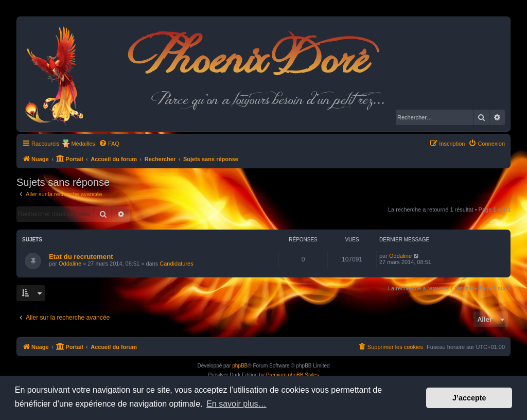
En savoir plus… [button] (236, 404)
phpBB (240, 366)
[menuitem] (109, 144)
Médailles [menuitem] (83, 144)
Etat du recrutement (81, 257)
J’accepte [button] (469, 398)
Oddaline (70, 264)
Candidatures (176, 264)
